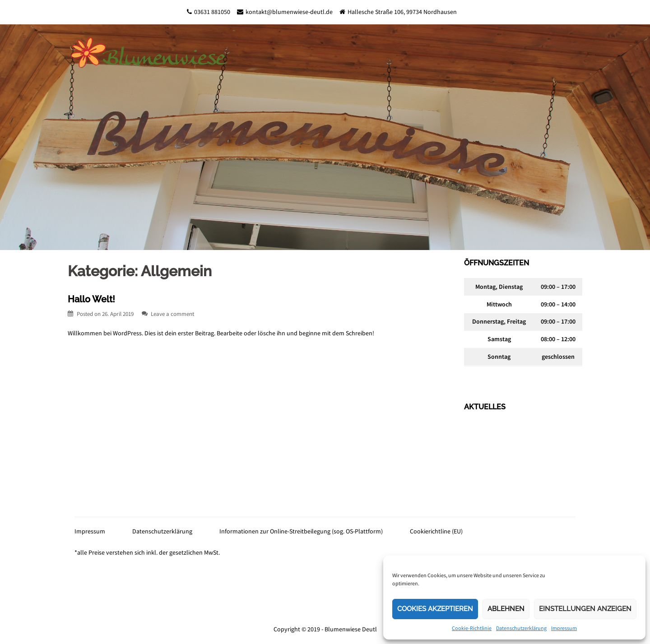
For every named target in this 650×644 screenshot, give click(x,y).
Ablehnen (506, 609)
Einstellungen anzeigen (585, 609)
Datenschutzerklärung (521, 628)
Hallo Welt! (91, 299)
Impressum (564, 628)
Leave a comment (172, 314)
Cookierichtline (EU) (436, 531)
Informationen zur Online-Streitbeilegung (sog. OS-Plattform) (301, 531)
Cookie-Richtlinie (472, 628)
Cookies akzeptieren (435, 609)
